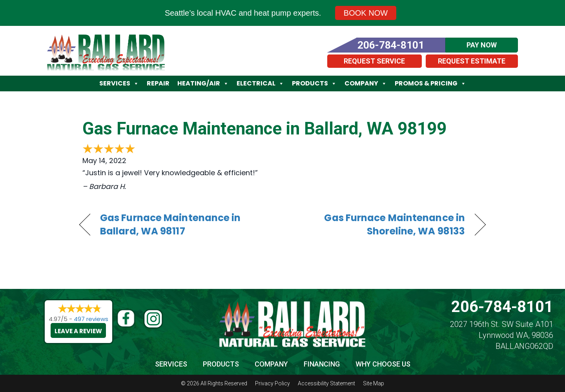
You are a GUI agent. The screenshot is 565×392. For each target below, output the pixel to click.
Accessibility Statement (326, 383)
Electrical (260, 83)
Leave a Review (78, 331)
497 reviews (91, 319)
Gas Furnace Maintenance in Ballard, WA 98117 (170, 225)
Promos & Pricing (430, 83)
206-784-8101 (502, 307)
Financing (322, 364)
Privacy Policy (272, 383)
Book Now (366, 13)
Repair (158, 83)
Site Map (374, 383)
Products (314, 83)
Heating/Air (203, 83)
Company (366, 83)
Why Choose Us (383, 364)
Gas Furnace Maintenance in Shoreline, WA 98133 (380, 225)
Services (119, 83)
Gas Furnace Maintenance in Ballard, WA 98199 (264, 129)
